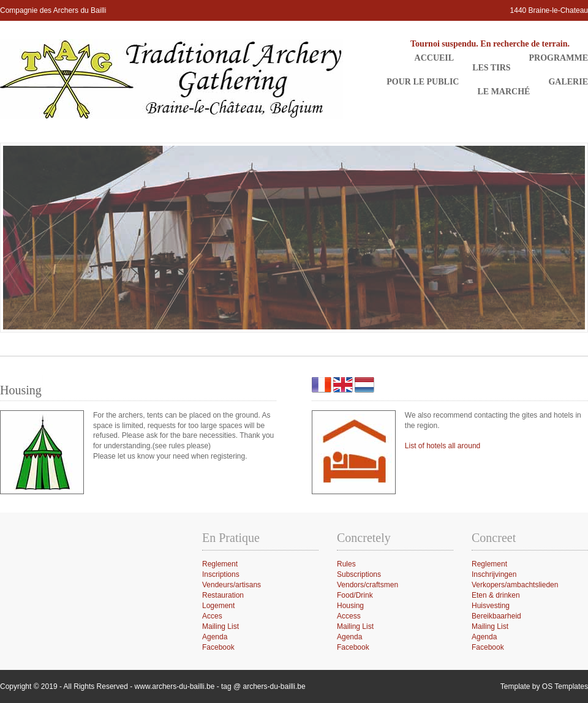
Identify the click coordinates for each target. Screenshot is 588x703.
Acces (212, 616)
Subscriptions (359, 574)
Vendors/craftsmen (367, 585)
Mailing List (490, 626)
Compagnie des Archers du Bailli (53, 10)
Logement (218, 606)
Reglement (489, 564)
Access (349, 616)
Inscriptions (221, 574)
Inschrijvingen (494, 574)
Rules (346, 564)
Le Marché (503, 92)
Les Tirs (491, 68)
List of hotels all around (443, 446)
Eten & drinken (496, 595)
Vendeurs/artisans (232, 585)
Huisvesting (491, 606)
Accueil (435, 58)
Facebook (488, 647)
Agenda (484, 637)
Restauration (223, 595)
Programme (559, 58)
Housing (350, 606)
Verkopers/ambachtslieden (515, 585)
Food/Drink (355, 595)
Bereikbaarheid (496, 616)
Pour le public (423, 82)
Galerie (568, 82)
